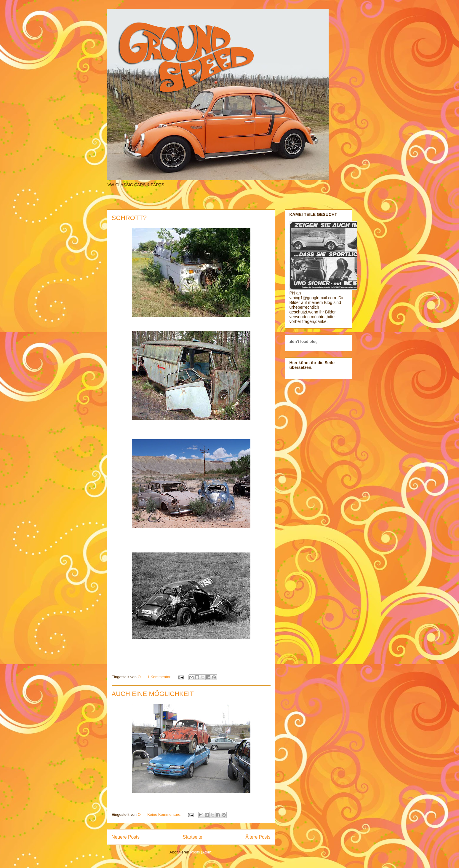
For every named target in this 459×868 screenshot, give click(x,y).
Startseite (193, 837)
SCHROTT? (129, 218)
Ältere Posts (258, 837)
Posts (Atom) (201, 852)
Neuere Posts (126, 837)
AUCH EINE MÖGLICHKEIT (153, 694)
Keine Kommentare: (165, 814)
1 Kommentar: (160, 677)
